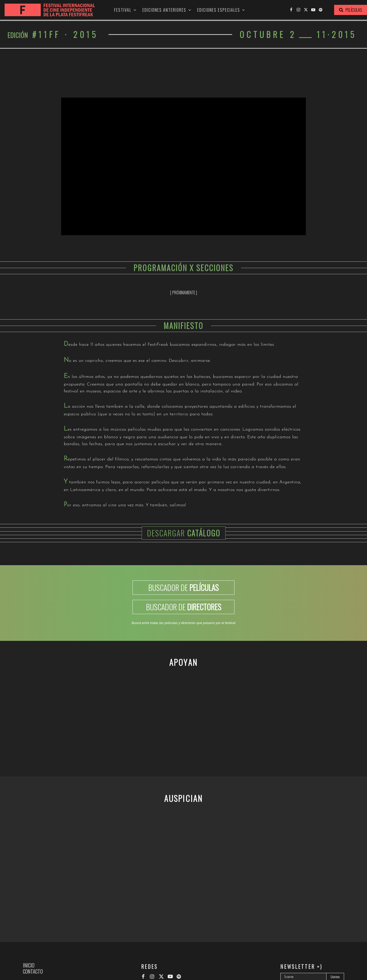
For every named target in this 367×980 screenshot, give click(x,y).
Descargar (184, 533)
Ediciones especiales (219, 10)
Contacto (33, 971)
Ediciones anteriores (164, 10)
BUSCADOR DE (183, 587)
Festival (123, 10)
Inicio (29, 965)
